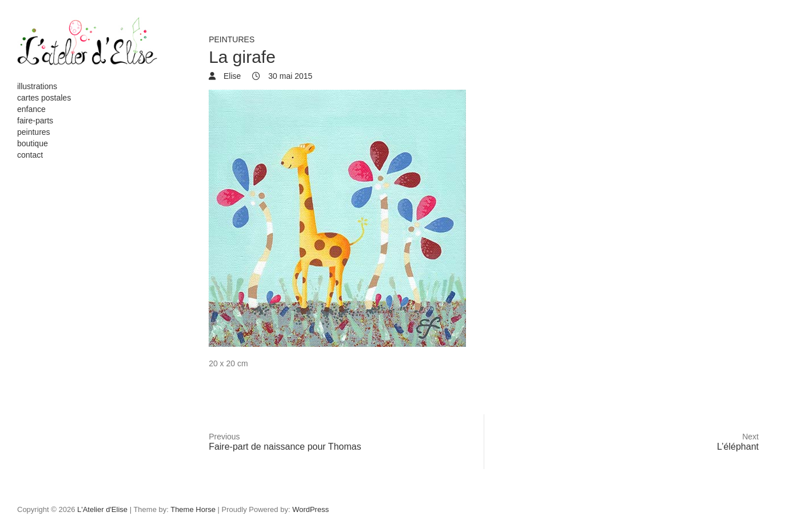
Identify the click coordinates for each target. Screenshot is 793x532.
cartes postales (44, 98)
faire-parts (35, 121)
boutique (33, 143)
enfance (31, 109)
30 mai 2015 (289, 76)
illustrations (37, 86)
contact (30, 155)
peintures (34, 132)
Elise (231, 76)
